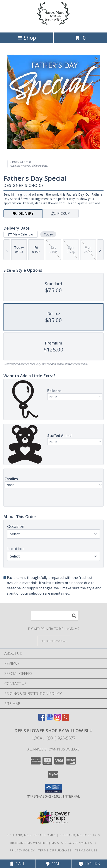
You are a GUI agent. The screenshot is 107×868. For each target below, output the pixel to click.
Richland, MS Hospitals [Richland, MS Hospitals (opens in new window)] (80, 835)
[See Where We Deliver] (54, 641)
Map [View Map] (53, 864)
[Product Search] (54, 616)
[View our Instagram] (58, 719)
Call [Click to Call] (18, 864)
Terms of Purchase (55, 850)
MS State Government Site (74, 843)
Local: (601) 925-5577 (54, 738)
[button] (53, 788)
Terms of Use (86, 850)
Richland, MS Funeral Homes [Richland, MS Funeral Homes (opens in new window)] (31, 835)
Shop (27, 38)
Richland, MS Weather (29, 843)
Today (48, 234)
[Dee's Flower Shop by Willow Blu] (54, 26)
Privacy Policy (22, 850)
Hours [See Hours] (89, 864)
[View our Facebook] (42, 719)
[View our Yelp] (65, 719)
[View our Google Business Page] (50, 719)
